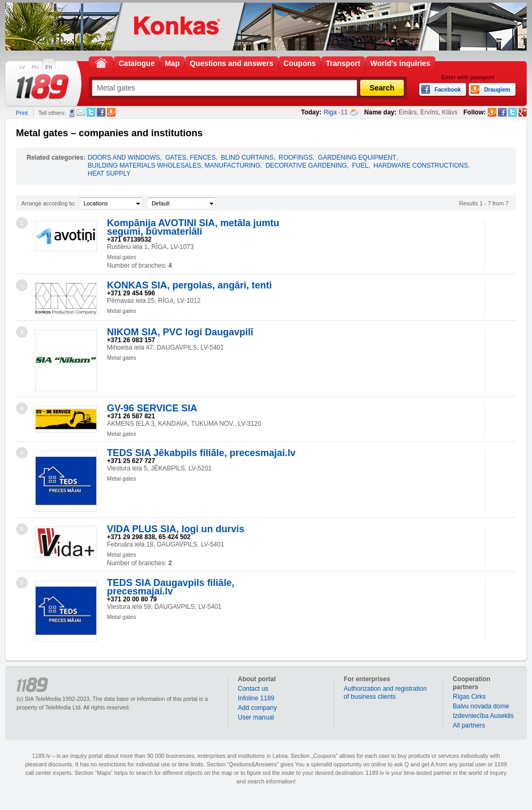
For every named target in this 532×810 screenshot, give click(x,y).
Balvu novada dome (481, 706)
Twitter (91, 112)
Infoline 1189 (256, 698)
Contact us (253, 689)
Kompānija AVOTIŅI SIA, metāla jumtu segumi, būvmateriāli (193, 227)
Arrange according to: (48, 203)
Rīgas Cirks (469, 697)
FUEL (360, 166)
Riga (330, 112)
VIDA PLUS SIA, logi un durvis (176, 529)
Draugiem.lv (111, 112)
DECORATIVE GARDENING (306, 166)
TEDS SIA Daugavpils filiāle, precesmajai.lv (171, 587)
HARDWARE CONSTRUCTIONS (421, 166)
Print (22, 113)
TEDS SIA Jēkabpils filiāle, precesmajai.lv (201, 453)
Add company (257, 708)
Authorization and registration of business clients (385, 693)
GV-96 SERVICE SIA (152, 408)
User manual (256, 717)
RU (35, 67)
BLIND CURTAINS (247, 158)
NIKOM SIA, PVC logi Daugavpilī (180, 332)
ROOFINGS (296, 158)
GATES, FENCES (190, 158)
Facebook (101, 112)
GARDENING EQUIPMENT (357, 158)
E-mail (81, 112)
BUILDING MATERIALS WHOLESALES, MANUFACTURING (174, 166)
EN (49, 67)
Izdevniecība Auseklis (483, 716)
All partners (469, 725)
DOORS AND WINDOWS (124, 158)
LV (22, 67)
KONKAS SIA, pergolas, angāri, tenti (189, 285)
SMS (72, 113)
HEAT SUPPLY (109, 173)
